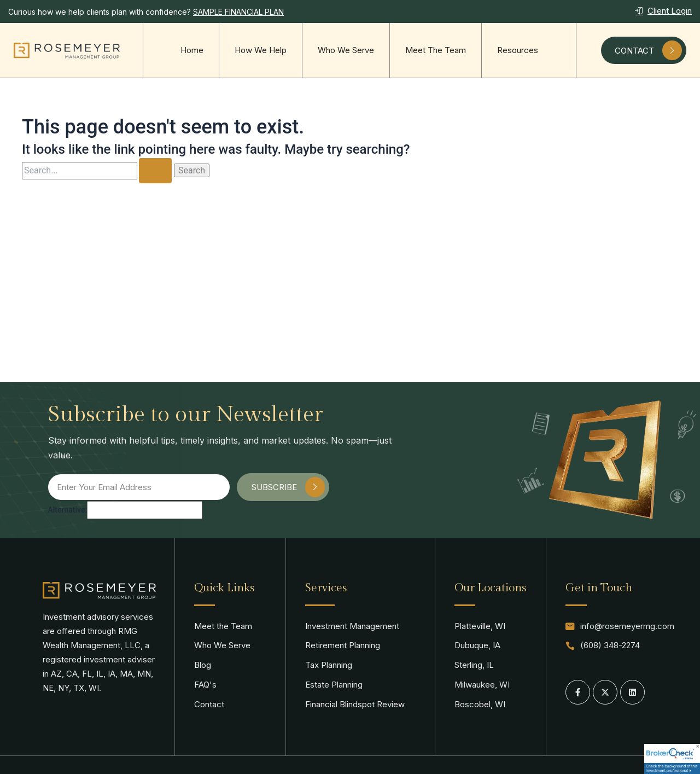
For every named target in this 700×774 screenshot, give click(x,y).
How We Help (261, 50)
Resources (518, 50)
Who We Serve (346, 50)
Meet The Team (436, 50)
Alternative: (68, 510)
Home (192, 50)
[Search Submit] (155, 171)
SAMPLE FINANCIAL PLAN (238, 12)
